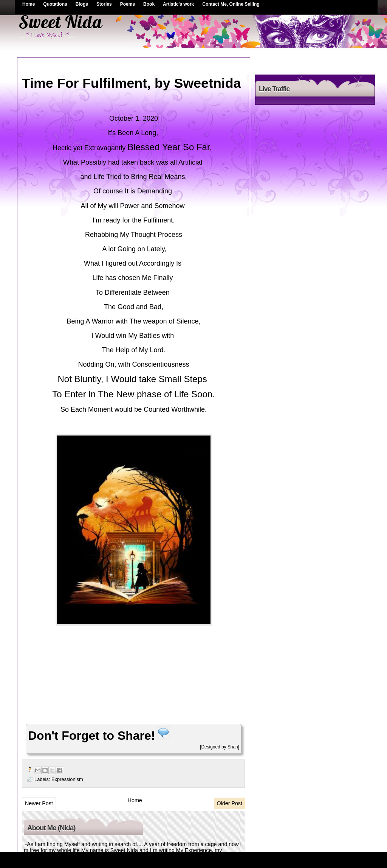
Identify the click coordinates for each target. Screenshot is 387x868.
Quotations (55, 4)
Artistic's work (178, 4)
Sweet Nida (60, 22)
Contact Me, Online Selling (231, 4)
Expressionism (67, 779)
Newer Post (39, 803)
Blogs (82, 4)
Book (149, 4)
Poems (128, 4)
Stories (104, 4)
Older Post (229, 803)
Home (29, 4)
